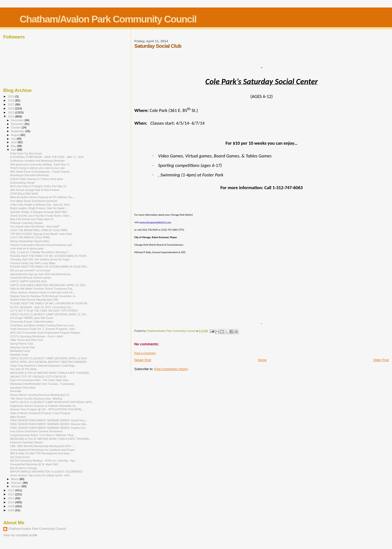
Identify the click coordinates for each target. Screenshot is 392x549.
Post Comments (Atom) (171, 369)
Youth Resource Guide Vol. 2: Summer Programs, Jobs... (43, 329)
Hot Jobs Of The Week (23, 369)
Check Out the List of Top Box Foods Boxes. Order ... (41, 216)
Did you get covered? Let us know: (30, 270)
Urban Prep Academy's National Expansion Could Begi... (43, 366)
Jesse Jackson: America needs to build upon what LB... (42, 292)
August (16, 135)
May (14, 146)
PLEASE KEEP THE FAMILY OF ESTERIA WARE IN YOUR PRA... (49, 267)
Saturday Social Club (22, 347)
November (18, 124)
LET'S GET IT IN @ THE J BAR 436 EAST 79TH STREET (44, 311)
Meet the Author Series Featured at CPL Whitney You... (42, 197)
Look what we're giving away (27, 248)
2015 (11, 112)
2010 (11, 502)
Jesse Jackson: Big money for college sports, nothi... (41, 475)
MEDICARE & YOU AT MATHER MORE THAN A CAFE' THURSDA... (50, 373)
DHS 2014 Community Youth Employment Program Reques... (46, 333)
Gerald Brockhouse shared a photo (30, 278)
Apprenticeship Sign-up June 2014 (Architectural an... (41, 274)
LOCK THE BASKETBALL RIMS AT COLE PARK (39, 230)
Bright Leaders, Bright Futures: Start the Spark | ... (39, 208)
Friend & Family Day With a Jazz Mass (33, 263)
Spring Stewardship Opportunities (30, 241)
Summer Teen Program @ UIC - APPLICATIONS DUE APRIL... (47, 409)
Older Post (381, 360)
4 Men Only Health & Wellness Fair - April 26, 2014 (40, 205)
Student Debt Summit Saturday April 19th (34, 300)
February (17, 483)
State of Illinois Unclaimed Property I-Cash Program (40, 413)
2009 (11, 506)
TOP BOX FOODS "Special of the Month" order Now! (41, 234)
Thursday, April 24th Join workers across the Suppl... (41, 259)
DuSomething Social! (22, 183)
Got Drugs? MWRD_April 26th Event (31, 318)
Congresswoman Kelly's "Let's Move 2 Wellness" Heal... (43, 435)
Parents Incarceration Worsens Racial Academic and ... (42, 245)
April (14, 150)
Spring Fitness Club (21, 344)
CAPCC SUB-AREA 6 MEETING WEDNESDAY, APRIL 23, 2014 (48, 285)
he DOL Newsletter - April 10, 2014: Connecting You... (41, 307)
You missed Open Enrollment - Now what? (35, 226)
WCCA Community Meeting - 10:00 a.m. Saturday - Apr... (43, 461)
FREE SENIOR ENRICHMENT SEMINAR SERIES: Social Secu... (48, 420)
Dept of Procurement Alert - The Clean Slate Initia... (40, 380)
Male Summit (18, 417)
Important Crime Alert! (23, 388)
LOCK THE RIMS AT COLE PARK (30, 237)
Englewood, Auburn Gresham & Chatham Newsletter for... (44, 406)
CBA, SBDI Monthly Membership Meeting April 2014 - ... (43, 446)
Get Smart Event (20, 457)
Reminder (16, 391)
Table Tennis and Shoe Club (26, 340)
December (18, 120)
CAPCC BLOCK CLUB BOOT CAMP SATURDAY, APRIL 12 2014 (48, 358)
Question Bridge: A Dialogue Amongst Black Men (39, 212)
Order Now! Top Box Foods (26, 153)
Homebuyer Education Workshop (29, 175)
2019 (11, 96)
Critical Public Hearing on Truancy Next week (36, 179)
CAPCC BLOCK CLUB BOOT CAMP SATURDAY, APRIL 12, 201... (49, 314)
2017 (11, 104)
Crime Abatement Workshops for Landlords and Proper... (43, 450)
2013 (11, 490)
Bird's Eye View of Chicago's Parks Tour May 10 (38, 186)
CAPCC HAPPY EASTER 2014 (28, 281)
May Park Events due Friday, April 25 (32, 219)
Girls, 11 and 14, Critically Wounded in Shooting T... (40, 252)
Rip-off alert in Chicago (23, 468)
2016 (11, 108)
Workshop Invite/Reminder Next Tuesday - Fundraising (42, 384)
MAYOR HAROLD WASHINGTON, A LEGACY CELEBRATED (46, 472)
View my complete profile (20, 535)
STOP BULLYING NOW (24, 194)
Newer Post (143, 360)
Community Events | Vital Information (32, 322)
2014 (11, 116)
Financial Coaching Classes (26, 223)
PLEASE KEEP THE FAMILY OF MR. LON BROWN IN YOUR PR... (50, 303)
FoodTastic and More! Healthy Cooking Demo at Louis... (43, 325)
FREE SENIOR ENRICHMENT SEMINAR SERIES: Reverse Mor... (49, 424)
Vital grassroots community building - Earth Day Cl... (40, 164)
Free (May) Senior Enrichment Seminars (34, 201)
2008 (11, 510)
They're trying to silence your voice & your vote (37, 168)
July (14, 139)
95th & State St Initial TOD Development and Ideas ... (41, 453)
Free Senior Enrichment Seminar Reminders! (36, 431)
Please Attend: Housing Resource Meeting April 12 (40, 395)
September (18, 131)
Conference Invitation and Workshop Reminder (37, 161)
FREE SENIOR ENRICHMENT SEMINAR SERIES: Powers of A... (49, 428)
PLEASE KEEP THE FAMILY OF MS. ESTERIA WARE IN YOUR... (49, 256)
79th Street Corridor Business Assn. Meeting (36, 399)
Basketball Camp (20, 351)
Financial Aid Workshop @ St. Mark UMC (34, 464)
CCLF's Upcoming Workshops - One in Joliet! (36, 336)
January (16, 486)
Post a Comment (145, 353)
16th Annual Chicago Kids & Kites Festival (35, 190)
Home (262, 360)
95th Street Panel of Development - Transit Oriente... (41, 172)
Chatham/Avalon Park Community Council (108, 19)
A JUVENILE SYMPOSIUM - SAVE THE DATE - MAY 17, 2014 (47, 157)
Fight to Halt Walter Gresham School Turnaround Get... (42, 289)
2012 (11, 494)
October (16, 127)
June (14, 142)
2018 (11, 100)
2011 (11, 498)
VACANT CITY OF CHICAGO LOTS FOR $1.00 (38, 377)
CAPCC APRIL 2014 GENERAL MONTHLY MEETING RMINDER (48, 362)
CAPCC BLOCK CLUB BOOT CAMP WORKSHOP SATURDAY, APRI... (52, 402)
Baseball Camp (19, 355)
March (15, 479)
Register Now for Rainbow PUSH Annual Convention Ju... (44, 296)
